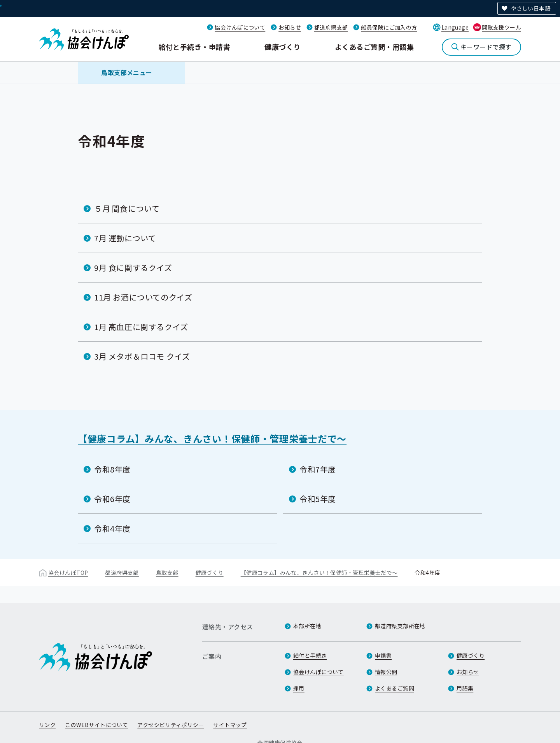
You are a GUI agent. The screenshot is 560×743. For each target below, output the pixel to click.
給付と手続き (310, 655)
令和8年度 (112, 469)
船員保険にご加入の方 (389, 27)
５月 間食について (127, 208)
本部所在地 (307, 626)
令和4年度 (112, 528)
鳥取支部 (167, 573)
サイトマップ (230, 725)
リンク (47, 725)
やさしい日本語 (531, 8)
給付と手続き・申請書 (195, 47)
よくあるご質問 (395, 688)
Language (455, 27)
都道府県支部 (331, 27)
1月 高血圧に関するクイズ (141, 327)
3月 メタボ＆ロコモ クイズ (142, 356)
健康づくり (282, 47)
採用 (299, 688)
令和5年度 (318, 499)
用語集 (465, 688)
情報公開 (386, 672)
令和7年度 (318, 469)
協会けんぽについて (240, 27)
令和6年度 (112, 499)
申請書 (383, 655)
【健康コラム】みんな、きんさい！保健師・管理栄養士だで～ (212, 438)
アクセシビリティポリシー (171, 725)
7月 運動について (125, 238)
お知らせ (290, 27)
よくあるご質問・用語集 (374, 47)
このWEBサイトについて (96, 725)
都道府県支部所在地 (400, 626)
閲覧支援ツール (501, 27)
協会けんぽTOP (68, 573)
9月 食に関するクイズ (133, 268)
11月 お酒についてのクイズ (143, 297)
